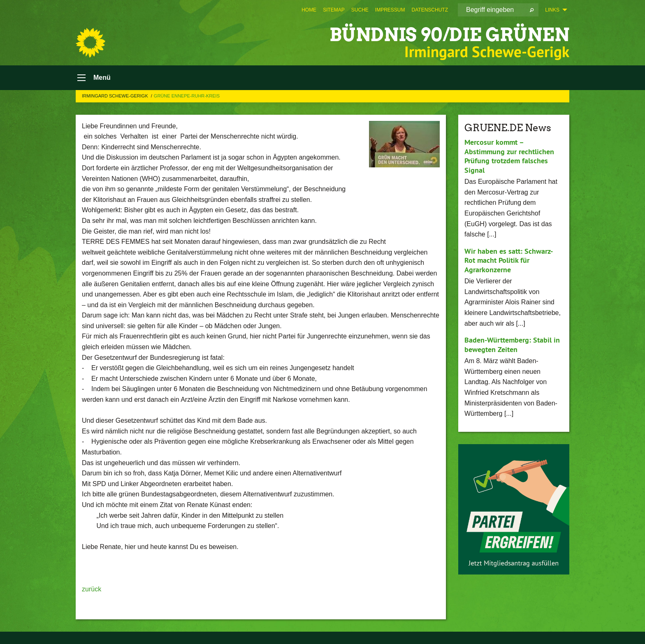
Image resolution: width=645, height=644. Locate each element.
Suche (360, 10)
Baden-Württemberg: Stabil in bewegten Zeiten (512, 345)
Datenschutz (430, 10)
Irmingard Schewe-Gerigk (116, 96)
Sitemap (334, 10)
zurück (92, 589)
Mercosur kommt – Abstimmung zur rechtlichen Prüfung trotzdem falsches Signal (509, 156)
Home (309, 10)
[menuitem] (309, 10)
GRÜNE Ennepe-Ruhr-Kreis (187, 96)
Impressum (390, 10)
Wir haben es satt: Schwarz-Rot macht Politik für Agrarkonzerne (509, 260)
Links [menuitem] (552, 10)
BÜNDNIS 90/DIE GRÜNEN (449, 35)
